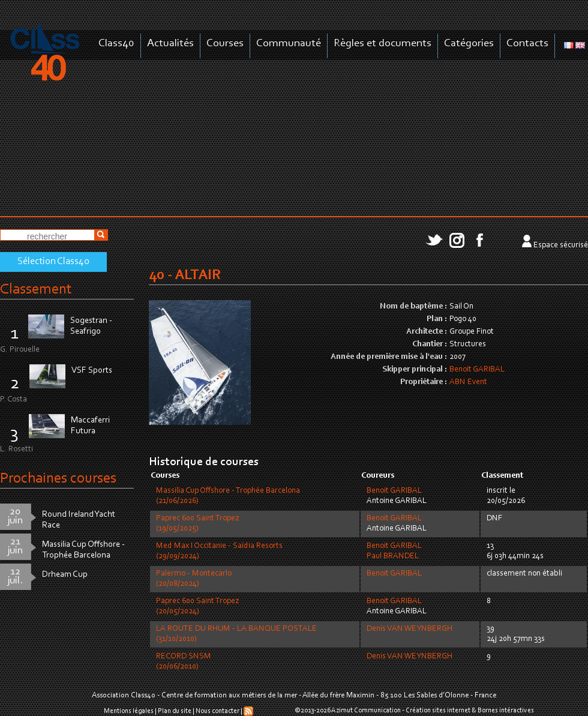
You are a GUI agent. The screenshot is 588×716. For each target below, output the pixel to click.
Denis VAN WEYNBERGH (409, 629)
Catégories (469, 44)
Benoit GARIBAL (477, 370)
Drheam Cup (65, 575)
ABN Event (468, 382)
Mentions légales (129, 711)
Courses (225, 44)
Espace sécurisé (561, 245)
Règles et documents (382, 44)
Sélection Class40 (53, 262)
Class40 (116, 44)
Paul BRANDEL (393, 556)
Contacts (527, 44)
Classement (36, 290)
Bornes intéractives (506, 711)
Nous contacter (217, 711)
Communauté (289, 44)
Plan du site (175, 711)
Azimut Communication (366, 711)
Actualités (170, 44)
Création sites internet (438, 711)
